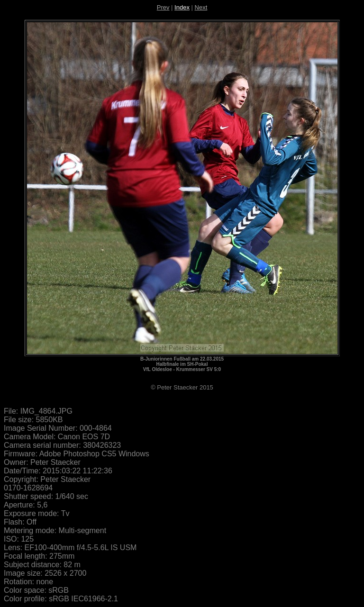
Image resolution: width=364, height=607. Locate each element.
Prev (163, 7)
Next (201, 7)
